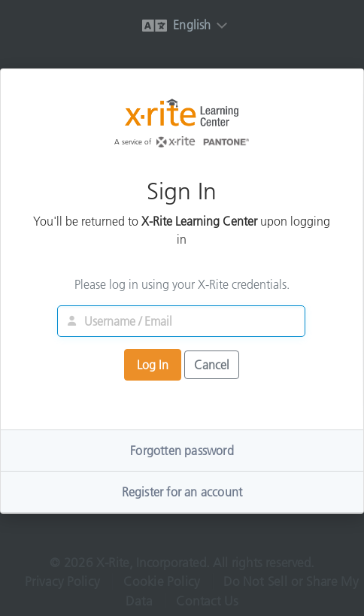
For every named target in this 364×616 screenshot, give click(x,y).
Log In (153, 366)
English (176, 25)
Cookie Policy (161, 585)
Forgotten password (182, 451)
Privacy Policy (61, 585)
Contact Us (208, 605)
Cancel (212, 366)
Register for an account (182, 493)
